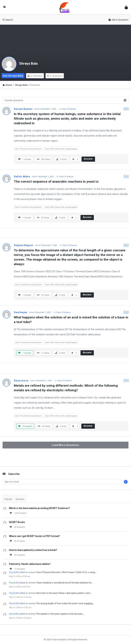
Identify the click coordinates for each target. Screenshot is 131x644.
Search (8, 20)
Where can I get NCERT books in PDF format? (35, 536)
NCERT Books (17, 522)
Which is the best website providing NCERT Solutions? (39, 508)
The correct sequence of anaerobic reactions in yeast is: (56, 182)
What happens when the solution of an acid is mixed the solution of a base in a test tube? (71, 320)
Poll (126, 109)
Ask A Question (118, 20)
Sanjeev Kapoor (24, 245)
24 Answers (17, 555)
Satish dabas (22, 176)
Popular (8, 499)
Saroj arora (21, 381)
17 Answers (17, 569)
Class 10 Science (69, 109)
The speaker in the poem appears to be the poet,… (60, 614)
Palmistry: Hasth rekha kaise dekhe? (30, 564)
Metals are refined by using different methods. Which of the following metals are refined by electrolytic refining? (66, 388)
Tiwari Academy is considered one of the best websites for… (65, 583)
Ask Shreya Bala (13, 76)
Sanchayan (21, 312)
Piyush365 (14, 572)
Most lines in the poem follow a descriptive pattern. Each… (64, 593)
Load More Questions (65, 445)
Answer (88, 159)
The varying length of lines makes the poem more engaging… (65, 603)
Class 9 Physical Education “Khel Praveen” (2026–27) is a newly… (66, 572)
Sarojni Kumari (23, 109)
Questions (55, 76)
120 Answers (18, 513)
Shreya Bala (28, 63)
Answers (20, 499)
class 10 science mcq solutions (28, 149)
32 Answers (17, 527)
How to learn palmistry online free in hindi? (33, 550)
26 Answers (17, 541)
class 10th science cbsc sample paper (61, 149)
